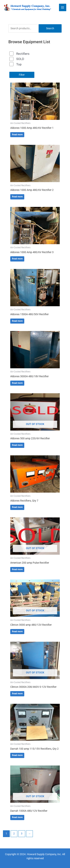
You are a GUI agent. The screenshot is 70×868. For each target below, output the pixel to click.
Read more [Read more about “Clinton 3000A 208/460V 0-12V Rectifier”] (17, 694)
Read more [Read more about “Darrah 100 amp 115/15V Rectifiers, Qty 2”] (17, 755)
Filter (22, 75)
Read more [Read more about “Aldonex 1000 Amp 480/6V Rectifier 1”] (17, 135)
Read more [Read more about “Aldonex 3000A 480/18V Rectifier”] (17, 383)
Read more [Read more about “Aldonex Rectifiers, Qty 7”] (17, 507)
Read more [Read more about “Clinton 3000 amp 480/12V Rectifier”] (17, 631)
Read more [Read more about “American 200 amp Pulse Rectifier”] (17, 569)
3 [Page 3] (22, 834)
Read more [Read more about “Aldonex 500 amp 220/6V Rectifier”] (17, 445)
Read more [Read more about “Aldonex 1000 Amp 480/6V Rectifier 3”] (17, 259)
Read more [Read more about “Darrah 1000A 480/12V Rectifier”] (17, 817)
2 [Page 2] (14, 834)
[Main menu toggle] (63, 7)
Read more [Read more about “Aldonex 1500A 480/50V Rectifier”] (17, 321)
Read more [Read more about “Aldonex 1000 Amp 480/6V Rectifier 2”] (17, 197)
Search (50, 28)
